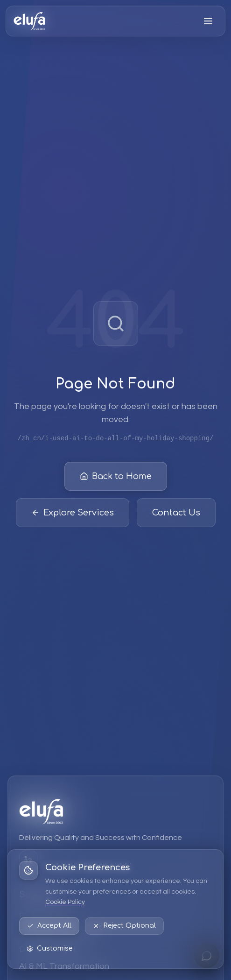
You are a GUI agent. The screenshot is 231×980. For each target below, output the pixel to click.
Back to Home (116, 477)
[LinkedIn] (28, 860)
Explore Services (73, 513)
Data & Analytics (51, 949)
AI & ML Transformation (64, 966)
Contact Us (176, 513)
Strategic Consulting (58, 933)
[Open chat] (207, 956)
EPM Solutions (46, 916)
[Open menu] (208, 21)
